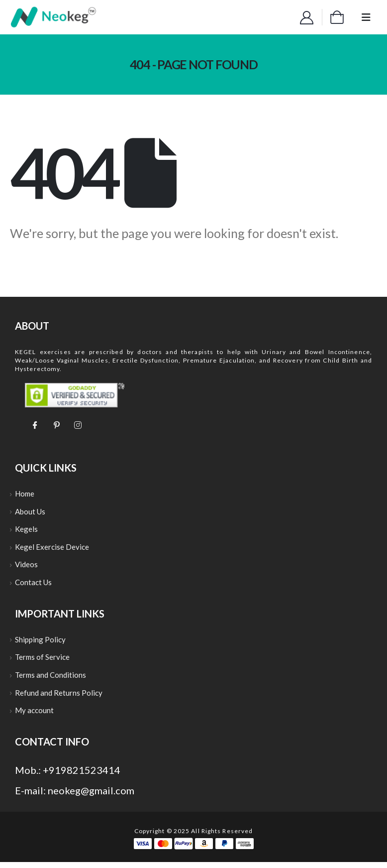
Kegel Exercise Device (52, 549)
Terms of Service (42, 661)
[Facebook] (35, 424)
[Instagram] (78, 424)
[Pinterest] (56, 424)
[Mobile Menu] (366, 17)
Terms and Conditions (50, 680)
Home (25, 494)
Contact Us (33, 585)
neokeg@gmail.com (91, 796)
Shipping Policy (40, 643)
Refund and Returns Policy (59, 698)
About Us (30, 512)
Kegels (26, 530)
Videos (26, 567)
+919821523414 (82, 776)
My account (34, 716)
